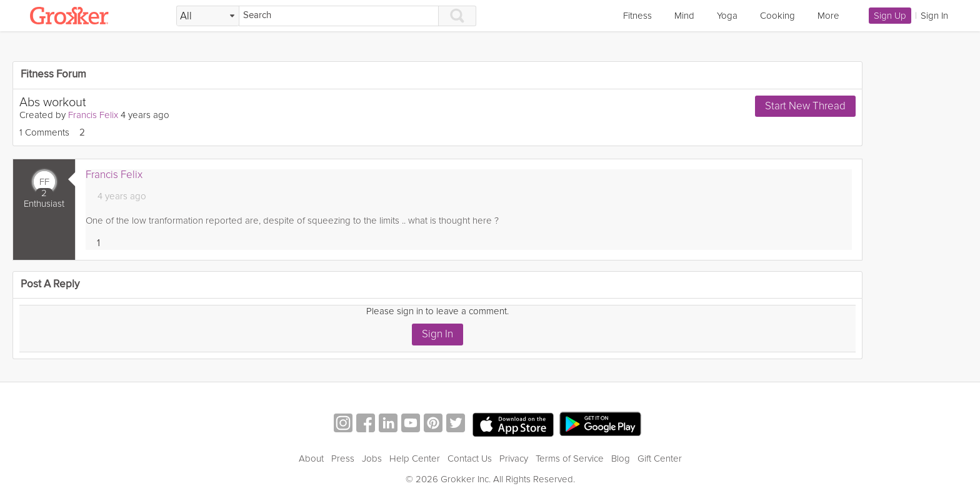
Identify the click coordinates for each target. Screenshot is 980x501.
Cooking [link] (777, 16)
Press (343, 459)
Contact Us (470, 459)
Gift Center (660, 459)
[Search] (339, 16)
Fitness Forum (53, 75)
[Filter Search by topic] (208, 16)
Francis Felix (93, 115)
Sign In (437, 334)
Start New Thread (805, 106)
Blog (621, 459)
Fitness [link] (637, 16)
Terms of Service (570, 459)
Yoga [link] (727, 16)
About (311, 459)
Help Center (415, 459)
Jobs (372, 459)
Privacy (514, 459)
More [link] (828, 16)
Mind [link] (684, 16)
